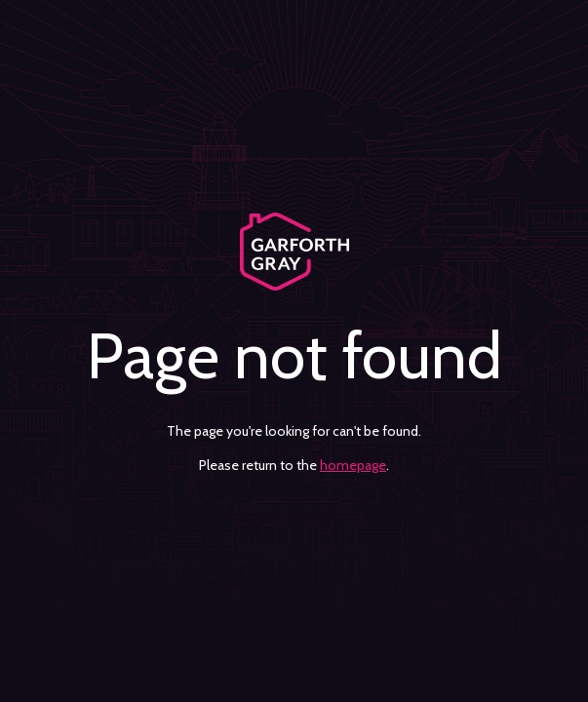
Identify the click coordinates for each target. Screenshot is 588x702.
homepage (353, 465)
